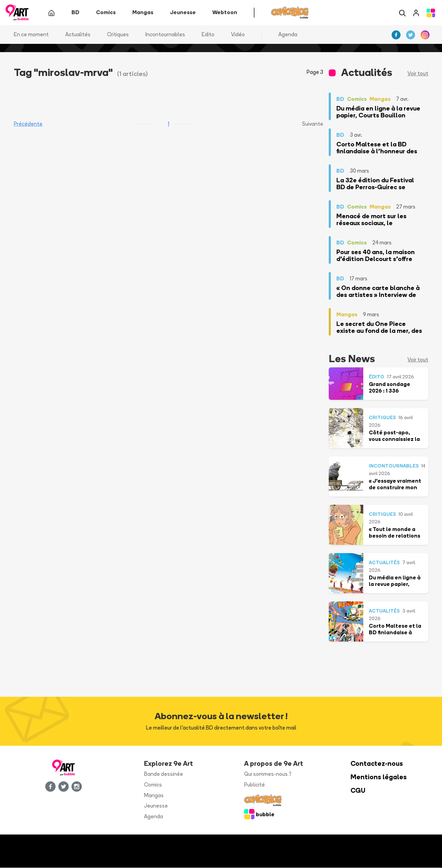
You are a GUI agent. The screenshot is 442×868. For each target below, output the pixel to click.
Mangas (154, 795)
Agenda (288, 34)
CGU (358, 790)
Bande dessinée (164, 774)
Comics (153, 785)
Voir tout (418, 74)
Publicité (254, 785)
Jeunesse (156, 806)
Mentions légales (379, 777)
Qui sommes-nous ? (268, 774)
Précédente (28, 124)
